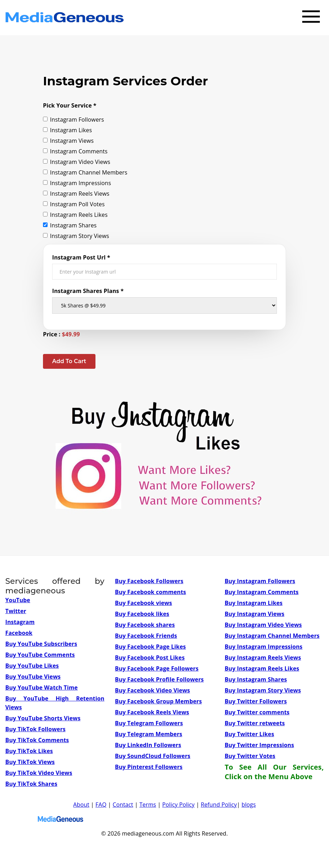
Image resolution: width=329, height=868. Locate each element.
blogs (249, 805)
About (81, 805)
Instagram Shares (70, 225)
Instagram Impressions (77, 183)
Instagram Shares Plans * (88, 291)
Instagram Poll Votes (74, 204)
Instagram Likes (67, 130)
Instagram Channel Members (85, 172)
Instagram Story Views (76, 236)
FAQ (101, 805)
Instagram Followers (73, 120)
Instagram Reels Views (76, 194)
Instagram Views (68, 141)
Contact (123, 805)
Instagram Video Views (77, 162)
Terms (148, 805)
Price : (61, 334)
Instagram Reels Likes (75, 215)
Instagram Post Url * (81, 257)
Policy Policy (179, 805)
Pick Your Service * (70, 105)
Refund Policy (219, 805)
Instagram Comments (75, 151)
